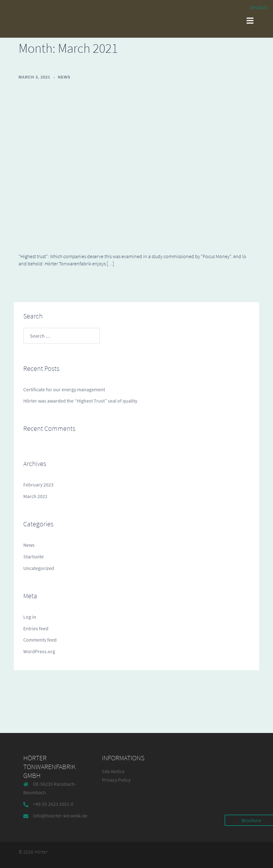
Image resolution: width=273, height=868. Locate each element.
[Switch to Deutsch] (256, 7)
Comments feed (40, 640)
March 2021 (35, 496)
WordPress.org (39, 651)
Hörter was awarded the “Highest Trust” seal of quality (80, 401)
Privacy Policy (116, 780)
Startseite (33, 556)
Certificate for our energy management (64, 389)
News (64, 77)
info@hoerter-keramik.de (60, 816)
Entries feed (36, 628)
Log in (30, 617)
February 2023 (38, 485)
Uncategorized (39, 568)
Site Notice (113, 771)
